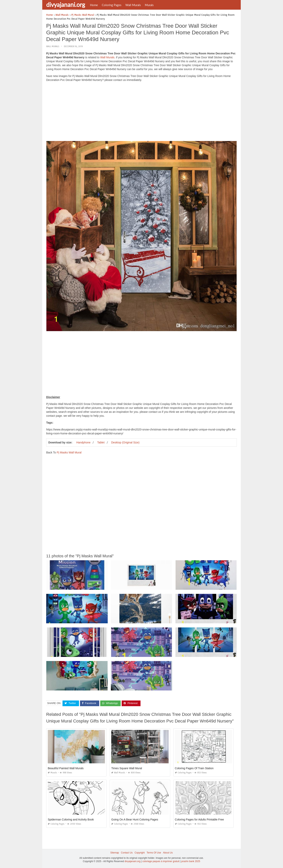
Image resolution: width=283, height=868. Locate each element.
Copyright (140, 853)
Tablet (101, 442)
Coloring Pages (112, 5)
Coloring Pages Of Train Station (194, 768)
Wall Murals (133, 5)
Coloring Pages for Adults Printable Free (199, 819)
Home (94, 5)
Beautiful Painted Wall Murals (66, 768)
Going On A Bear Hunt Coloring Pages (135, 819)
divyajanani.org (66, 5)
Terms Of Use (154, 853)
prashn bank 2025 (191, 861)
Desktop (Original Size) (125, 442)
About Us (168, 853)
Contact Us (127, 853)
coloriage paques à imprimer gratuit (161, 861)
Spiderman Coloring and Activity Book (71, 819)
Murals (149, 5)
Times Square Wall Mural (127, 768)
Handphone (83, 442)
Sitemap (115, 853)
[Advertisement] (141, 112)
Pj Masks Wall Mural (69, 452)
